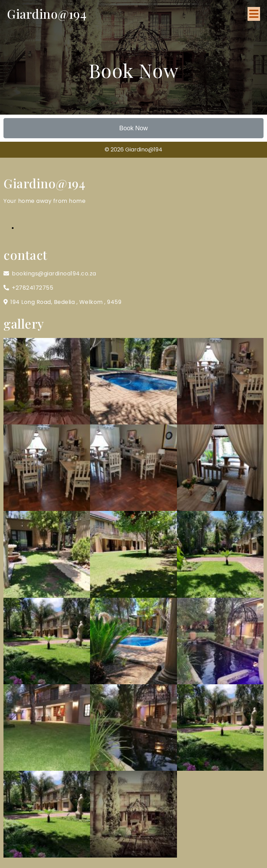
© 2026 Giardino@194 (133, 150)
